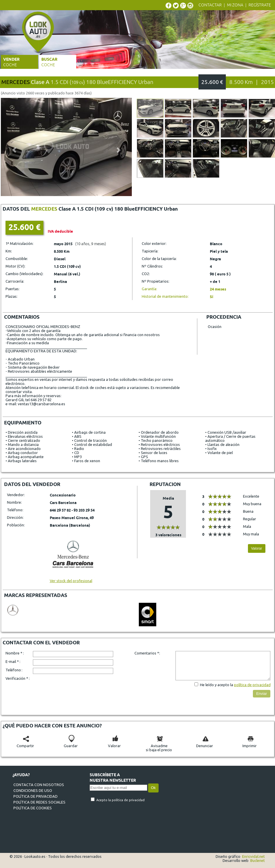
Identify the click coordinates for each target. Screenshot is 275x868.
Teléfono (13, 670)
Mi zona (235, 5)
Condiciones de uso (33, 790)
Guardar (71, 744)
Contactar (210, 5)
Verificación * (17, 678)
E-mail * (12, 661)
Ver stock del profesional (72, 579)
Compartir (25, 744)
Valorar (257, 548)
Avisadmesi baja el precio (159, 746)
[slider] (168, 527)
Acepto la (104, 800)
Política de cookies (33, 808)
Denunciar (205, 744)
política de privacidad (252, 685)
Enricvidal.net (253, 856)
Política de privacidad (36, 796)
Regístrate (260, 5)
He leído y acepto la (217, 685)
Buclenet (258, 860)
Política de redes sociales (39, 802)
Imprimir (250, 744)
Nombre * (14, 653)
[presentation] (77, 694)
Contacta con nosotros (39, 785)
